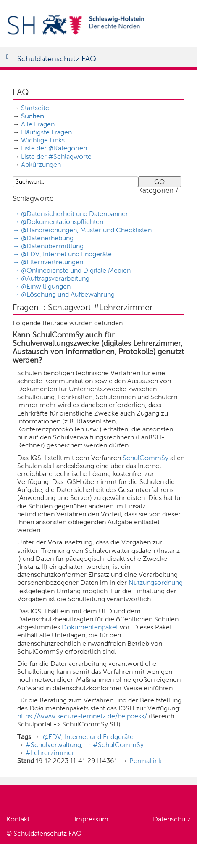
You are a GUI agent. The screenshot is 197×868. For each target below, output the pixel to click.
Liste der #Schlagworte (56, 157)
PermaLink (146, 761)
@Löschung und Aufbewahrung (68, 294)
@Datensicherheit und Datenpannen (75, 214)
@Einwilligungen (46, 286)
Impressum (91, 819)
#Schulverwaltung (53, 745)
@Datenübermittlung (52, 246)
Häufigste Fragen (46, 132)
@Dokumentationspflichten (62, 222)
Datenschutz (172, 819)
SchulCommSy (146, 458)
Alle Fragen (38, 124)
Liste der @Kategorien (54, 148)
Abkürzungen (41, 164)
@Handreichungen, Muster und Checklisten (86, 230)
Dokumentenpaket (90, 627)
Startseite (35, 108)
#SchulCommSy (118, 745)
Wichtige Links (43, 140)
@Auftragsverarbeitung (55, 278)
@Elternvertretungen (52, 262)
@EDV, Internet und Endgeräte (66, 254)
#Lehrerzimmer (50, 753)
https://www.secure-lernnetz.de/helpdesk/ (82, 716)
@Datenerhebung (47, 238)
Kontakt (18, 819)
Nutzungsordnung (156, 583)
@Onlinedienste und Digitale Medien (76, 270)
